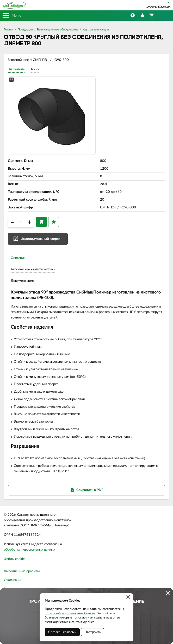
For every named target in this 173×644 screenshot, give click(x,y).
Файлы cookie (14, 559)
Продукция (25, 30)
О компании (13, 580)
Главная (9, 30)
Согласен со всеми (62, 632)
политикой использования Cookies (70, 613)
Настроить (93, 632)
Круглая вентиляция (96, 30)
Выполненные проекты (22, 571)
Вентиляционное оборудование (58, 30)
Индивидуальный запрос (40, 239)
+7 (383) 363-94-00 (158, 7)
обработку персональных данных (29, 550)
